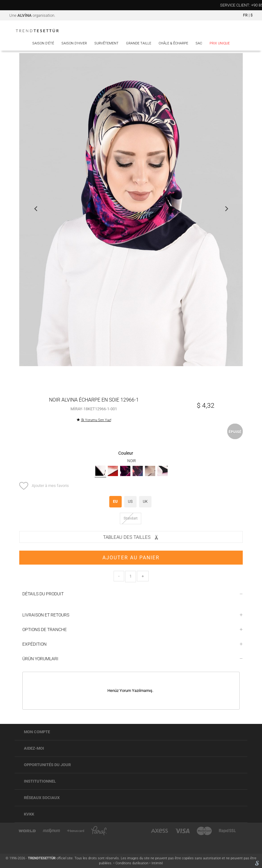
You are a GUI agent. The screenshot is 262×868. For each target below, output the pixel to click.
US (130, 502)
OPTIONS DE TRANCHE (133, 629)
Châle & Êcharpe (173, 43)
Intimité (157, 863)
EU (115, 502)
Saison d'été (43, 43)
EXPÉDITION (133, 644)
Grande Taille (139, 43)
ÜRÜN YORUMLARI (133, 659)
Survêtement (106, 43)
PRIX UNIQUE (220, 43)
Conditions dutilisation (132, 863)
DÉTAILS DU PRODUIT (133, 594)
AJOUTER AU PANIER (131, 558)
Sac (199, 43)
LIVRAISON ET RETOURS (133, 615)
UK (145, 502)
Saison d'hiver (74, 43)
